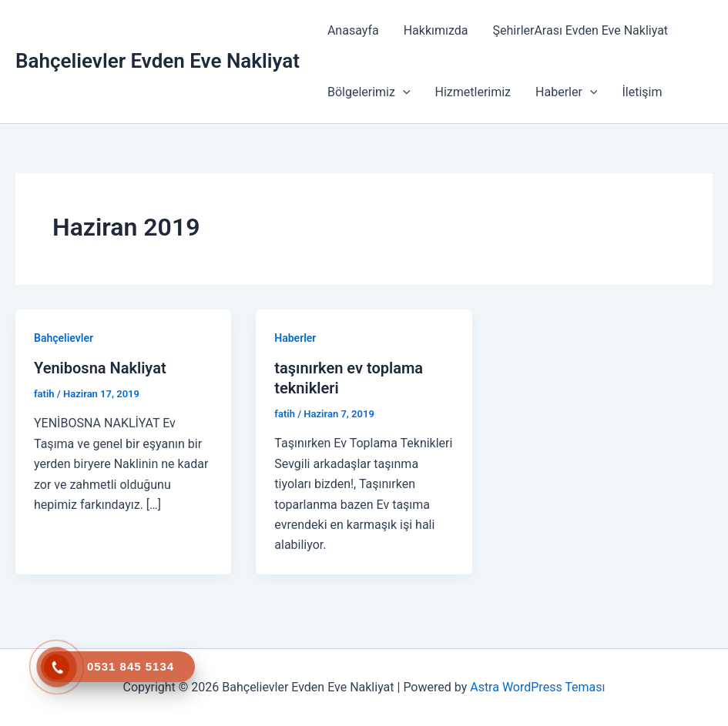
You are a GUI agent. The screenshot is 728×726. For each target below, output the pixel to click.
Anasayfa (353, 30)
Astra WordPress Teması (537, 687)
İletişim (642, 92)
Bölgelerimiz (369, 92)
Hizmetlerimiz (473, 92)
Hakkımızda (436, 30)
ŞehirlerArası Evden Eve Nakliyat (581, 30)
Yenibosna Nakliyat (100, 368)
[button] (403, 92)
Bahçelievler (64, 338)
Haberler (566, 92)
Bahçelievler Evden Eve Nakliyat (158, 61)
